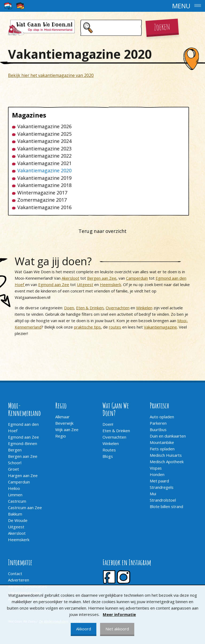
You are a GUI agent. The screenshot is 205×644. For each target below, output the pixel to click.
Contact (15, 573)
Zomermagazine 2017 (42, 200)
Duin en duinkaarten (168, 436)
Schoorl (15, 463)
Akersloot (70, 278)
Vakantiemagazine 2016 (44, 207)
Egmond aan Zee (54, 284)
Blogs (108, 456)
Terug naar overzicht (102, 231)
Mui (153, 494)
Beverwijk (64, 423)
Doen (69, 308)
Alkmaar (62, 417)
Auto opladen (162, 417)
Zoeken (162, 26)
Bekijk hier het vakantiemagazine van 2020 (51, 75)
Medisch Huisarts (166, 455)
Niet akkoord (117, 629)
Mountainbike (162, 442)
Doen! (108, 424)
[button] (102, 6)
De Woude (18, 520)
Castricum (17, 501)
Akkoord (84, 629)
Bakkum (15, 514)
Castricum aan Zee (25, 508)
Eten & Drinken (90, 308)
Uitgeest (85, 284)
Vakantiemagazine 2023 (44, 149)
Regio (61, 436)
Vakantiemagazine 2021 (44, 163)
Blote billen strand (166, 506)
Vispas (156, 468)
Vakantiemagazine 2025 (44, 134)
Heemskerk (111, 284)
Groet (13, 469)
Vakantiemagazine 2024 (44, 141)
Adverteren (19, 580)
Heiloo (14, 488)
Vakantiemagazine (160, 327)
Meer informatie (119, 614)
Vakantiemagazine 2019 (44, 178)
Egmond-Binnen (23, 443)
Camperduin (137, 278)
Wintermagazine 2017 (42, 193)
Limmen (15, 495)
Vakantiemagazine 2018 (44, 185)
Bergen (15, 450)
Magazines (29, 115)
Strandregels (162, 487)
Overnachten (118, 308)
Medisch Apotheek (167, 462)
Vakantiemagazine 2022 (44, 156)
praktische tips (87, 327)
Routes (109, 450)
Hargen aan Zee (23, 475)
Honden (157, 474)
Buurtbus (158, 430)
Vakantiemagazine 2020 (44, 171)
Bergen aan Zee (102, 278)
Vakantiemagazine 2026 (44, 126)
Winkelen (144, 308)
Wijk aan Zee (67, 430)
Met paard (159, 481)
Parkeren (158, 423)
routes (115, 327)
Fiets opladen (162, 449)
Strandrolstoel (163, 500)
